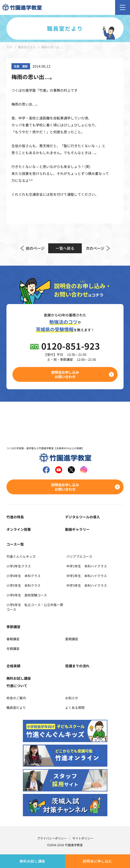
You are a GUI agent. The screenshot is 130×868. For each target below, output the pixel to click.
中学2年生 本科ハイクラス (87, 576)
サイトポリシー (83, 838)
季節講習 (13, 627)
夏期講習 (72, 639)
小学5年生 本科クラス (23, 585)
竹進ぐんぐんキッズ (21, 556)
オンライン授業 (19, 529)
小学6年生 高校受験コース (27, 595)
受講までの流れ (77, 666)
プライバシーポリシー (52, 838)
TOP (9, 47)
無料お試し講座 (32, 861)
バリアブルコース (79, 556)
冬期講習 (13, 649)
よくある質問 (75, 708)
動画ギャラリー (77, 529)
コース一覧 (15, 544)
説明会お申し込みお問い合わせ (65, 374)
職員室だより (27, 47)
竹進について (17, 686)
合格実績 (13, 666)
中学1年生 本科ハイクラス (87, 566)
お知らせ (72, 698)
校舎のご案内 (16, 698)
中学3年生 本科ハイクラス (87, 585)
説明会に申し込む (97, 861)
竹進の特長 (15, 517)
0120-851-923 (71, 346)
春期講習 (13, 639)
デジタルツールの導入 (83, 517)
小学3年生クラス (19, 566)
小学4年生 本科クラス (23, 576)
